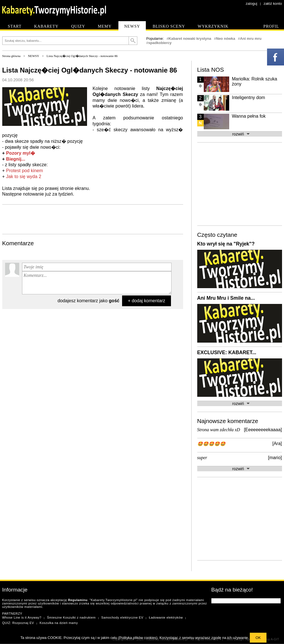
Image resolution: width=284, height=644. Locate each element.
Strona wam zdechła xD (219, 430)
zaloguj (252, 4)
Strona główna (11, 56)
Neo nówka (226, 39)
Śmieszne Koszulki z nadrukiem (71, 617)
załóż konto (273, 4)
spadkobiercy (160, 43)
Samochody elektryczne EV (122, 617)
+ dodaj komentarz (146, 301)
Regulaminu (78, 600)
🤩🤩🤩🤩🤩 (211, 444)
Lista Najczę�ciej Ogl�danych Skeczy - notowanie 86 (82, 56)
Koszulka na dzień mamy (59, 623)
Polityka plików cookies (138, 638)
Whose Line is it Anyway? (22, 617)
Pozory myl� (21, 153)
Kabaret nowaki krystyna (190, 39)
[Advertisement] (93, 219)
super (202, 458)
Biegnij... (16, 159)
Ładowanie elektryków (166, 617)
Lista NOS (211, 70)
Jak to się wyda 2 (24, 177)
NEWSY (34, 56)
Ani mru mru (251, 39)
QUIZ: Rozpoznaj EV (18, 623)
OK (258, 638)
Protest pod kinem (25, 171)
